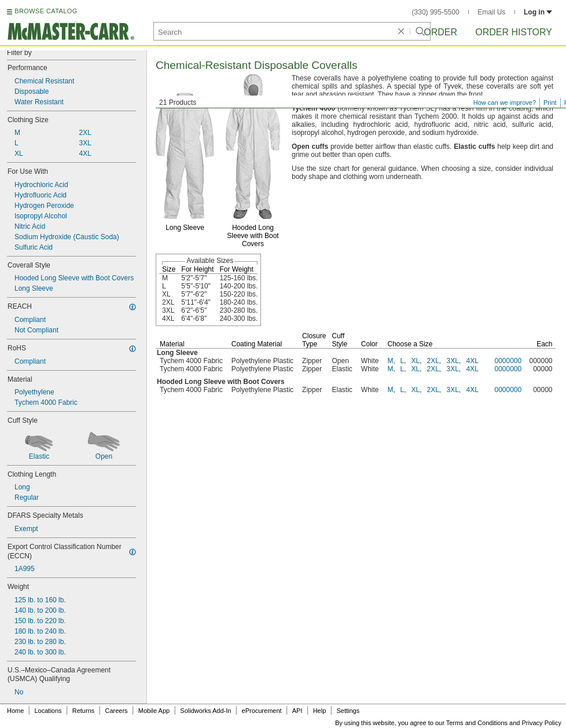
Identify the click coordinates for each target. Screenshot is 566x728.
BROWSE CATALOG (46, 11)
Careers (116, 711)
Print (550, 103)
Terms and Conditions (477, 723)
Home (15, 711)
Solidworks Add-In (205, 711)
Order (440, 32)
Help (320, 711)
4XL (473, 361)
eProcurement (262, 711)
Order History (514, 32)
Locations (48, 711)
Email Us (491, 12)
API (297, 711)
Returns (84, 711)
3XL (453, 361)
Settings (348, 711)
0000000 (508, 361)
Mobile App (154, 711)
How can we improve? (505, 103)
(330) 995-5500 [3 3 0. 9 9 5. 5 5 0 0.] (436, 12)
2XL (433, 361)
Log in (538, 12)
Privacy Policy (542, 723)
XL (416, 361)
